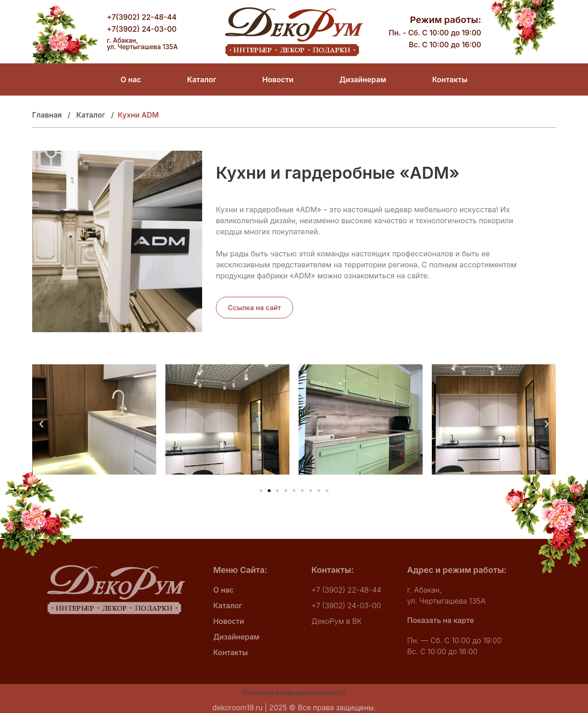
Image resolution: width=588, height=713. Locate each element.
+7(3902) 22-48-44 (142, 17)
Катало (89, 115)
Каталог (202, 79)
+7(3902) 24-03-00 (142, 29)
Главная (50, 115)
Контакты (450, 79)
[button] (41, 424)
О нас (131, 79)
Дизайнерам (363, 79)
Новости (278, 79)
